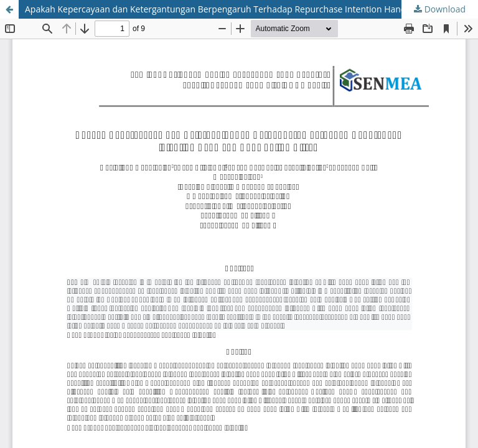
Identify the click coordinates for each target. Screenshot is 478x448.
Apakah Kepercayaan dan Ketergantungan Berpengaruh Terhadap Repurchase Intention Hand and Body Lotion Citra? (251, 9)
